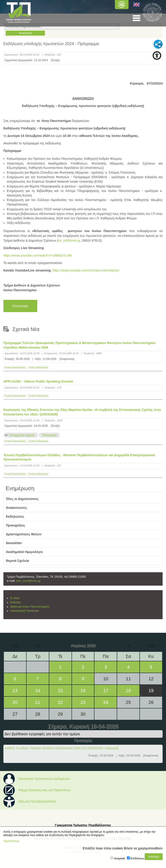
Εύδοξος (16, 602)
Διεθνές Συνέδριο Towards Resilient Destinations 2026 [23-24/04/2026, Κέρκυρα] (61, 748)
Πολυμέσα (49, 435)
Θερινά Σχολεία (17, 561)
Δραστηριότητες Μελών (24, 534)
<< (15, 646)
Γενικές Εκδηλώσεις (38, 367)
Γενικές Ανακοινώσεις (15, 367)
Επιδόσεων (137, 858)
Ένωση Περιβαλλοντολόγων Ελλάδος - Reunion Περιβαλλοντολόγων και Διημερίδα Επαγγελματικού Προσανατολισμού (79, 457)
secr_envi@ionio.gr (28, 581)
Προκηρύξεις (16, 525)
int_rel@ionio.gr (69, 240)
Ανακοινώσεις (16, 508)
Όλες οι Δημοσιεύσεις (22, 499)
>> (151, 646)
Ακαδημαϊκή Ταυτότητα (25, 611)
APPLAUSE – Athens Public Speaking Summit (38, 381)
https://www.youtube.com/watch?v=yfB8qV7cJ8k (38, 255)
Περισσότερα (11, 841)
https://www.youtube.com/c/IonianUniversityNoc (86, 270)
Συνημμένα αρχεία (22, 435)
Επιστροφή (20, 306)
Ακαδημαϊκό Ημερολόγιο (24, 552)
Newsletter (14, 543)
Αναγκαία (120, 858)
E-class (15, 598)
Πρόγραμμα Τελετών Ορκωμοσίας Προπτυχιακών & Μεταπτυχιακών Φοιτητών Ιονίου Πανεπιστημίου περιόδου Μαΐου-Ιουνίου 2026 (79, 345)
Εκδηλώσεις (15, 516)
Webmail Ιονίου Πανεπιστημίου (30, 607)
